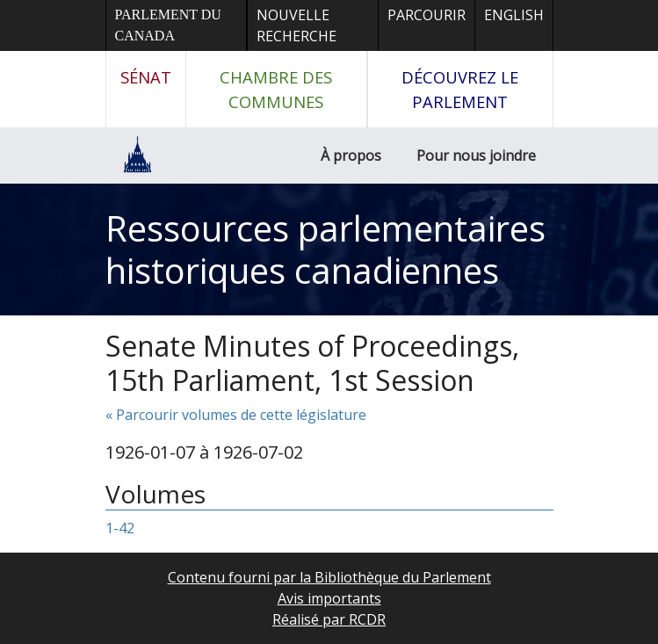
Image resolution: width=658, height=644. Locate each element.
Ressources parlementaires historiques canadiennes (325, 249)
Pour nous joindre (476, 156)
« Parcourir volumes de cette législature (236, 415)
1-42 (120, 528)
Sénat (146, 77)
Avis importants (329, 598)
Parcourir (427, 15)
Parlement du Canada (168, 25)
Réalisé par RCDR (329, 619)
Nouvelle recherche (296, 25)
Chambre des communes (276, 89)
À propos (351, 156)
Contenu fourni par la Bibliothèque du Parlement (329, 577)
